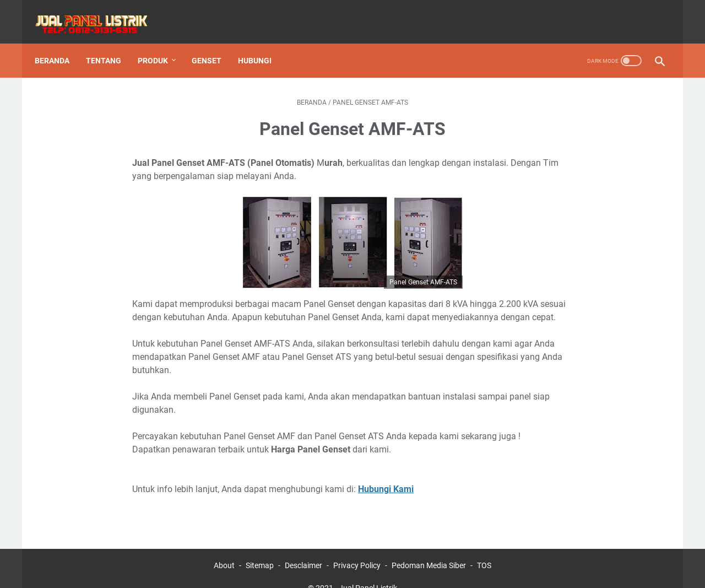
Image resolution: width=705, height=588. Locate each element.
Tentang (111, 44)
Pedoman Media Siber (429, 548)
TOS (484, 548)
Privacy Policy (357, 548)
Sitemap (260, 548)
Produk (160, 44)
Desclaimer (303, 548)
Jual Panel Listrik (368, 571)
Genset (214, 44)
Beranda (59, 44)
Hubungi (262, 44)
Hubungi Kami (386, 472)
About (224, 548)
